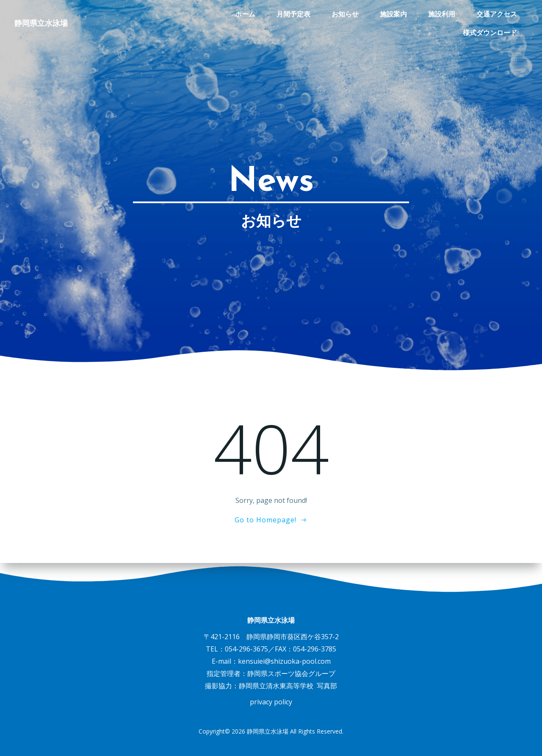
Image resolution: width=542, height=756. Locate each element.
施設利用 (367, 15)
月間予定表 (219, 15)
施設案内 (319, 15)
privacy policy (271, 702)
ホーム (171, 15)
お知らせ (271, 15)
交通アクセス (422, 15)
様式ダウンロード (491, 15)
